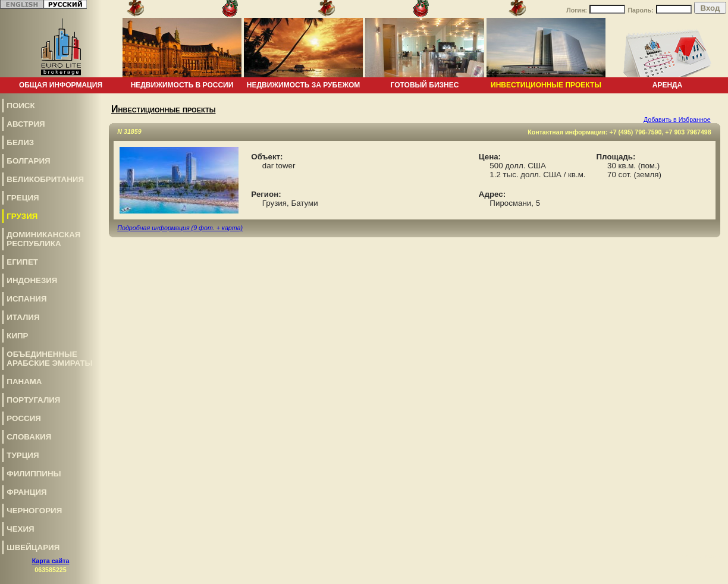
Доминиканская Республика (43, 239)
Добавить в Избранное (677, 120)
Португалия (33, 400)
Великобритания (45, 179)
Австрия (26, 124)
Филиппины (34, 474)
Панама (24, 382)
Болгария (28, 161)
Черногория (34, 511)
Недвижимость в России (182, 85)
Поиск (21, 106)
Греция (23, 198)
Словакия (29, 437)
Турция (23, 455)
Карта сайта (51, 561)
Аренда (668, 85)
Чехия (20, 529)
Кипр (17, 336)
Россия (24, 418)
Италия (23, 317)
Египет (22, 262)
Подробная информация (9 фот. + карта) (180, 228)
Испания (26, 299)
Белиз (20, 142)
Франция (26, 492)
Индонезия (32, 280)
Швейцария (33, 547)
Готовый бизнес (425, 85)
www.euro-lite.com (700, 556)
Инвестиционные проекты (546, 85)
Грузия (22, 216)
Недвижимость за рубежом (303, 85)
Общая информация (61, 85)
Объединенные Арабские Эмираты (49, 359)
